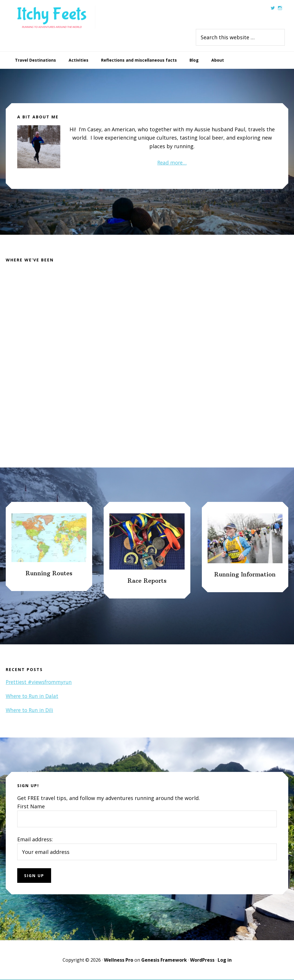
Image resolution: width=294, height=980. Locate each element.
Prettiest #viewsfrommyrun (40, 682)
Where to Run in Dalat (33, 697)
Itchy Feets (52, 17)
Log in (225, 961)
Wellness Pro (119, 961)
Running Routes (49, 574)
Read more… (172, 163)
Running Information (245, 575)
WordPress (202, 961)
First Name (31, 807)
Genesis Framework (164, 961)
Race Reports (147, 581)
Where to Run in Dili (30, 711)
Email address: (35, 840)
